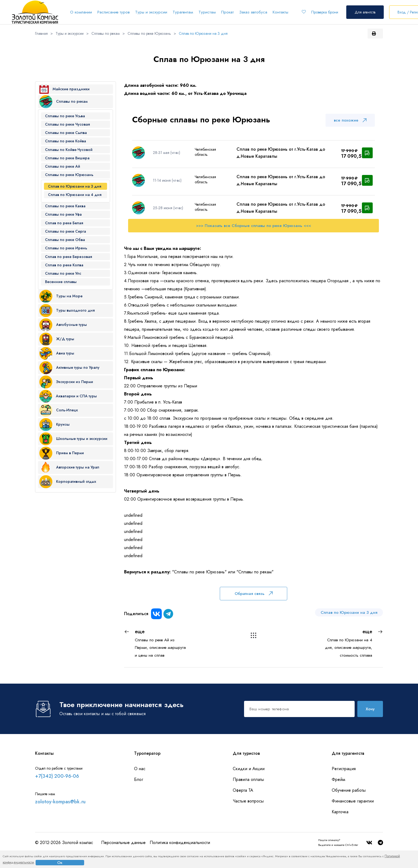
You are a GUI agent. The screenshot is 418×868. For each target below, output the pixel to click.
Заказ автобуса (253, 12)
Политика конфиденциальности (180, 843)
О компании (81, 12)
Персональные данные (123, 843)
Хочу (370, 709)
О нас (140, 769)
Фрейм (338, 779)
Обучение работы (349, 790)
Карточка (340, 812)
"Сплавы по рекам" (255, 572)
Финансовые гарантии (353, 801)
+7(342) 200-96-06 (57, 776)
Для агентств (365, 12)
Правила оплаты (248, 779)
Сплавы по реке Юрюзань (149, 33)
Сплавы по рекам (106, 33)
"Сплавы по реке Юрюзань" (199, 572)
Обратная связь (254, 594)
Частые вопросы (248, 801)
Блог (139, 779)
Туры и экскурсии (151, 12)
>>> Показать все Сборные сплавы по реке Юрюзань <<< (253, 226)
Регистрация (344, 769)
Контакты (280, 12)
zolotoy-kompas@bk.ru (60, 802)
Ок (60, 863)
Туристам (207, 12)
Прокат (227, 12)
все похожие (350, 120)
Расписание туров (114, 12)
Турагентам (183, 12)
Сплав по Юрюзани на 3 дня (203, 33)
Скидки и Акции (249, 769)
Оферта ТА (243, 790)
